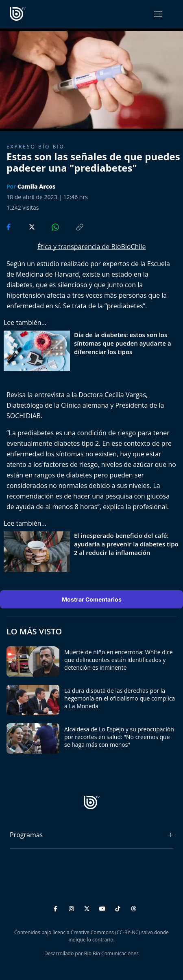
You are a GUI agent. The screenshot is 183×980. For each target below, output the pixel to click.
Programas (26, 835)
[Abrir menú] (158, 14)
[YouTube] (103, 907)
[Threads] (134, 907)
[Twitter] (88, 907)
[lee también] (39, 351)
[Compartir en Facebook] (9, 226)
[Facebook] (57, 907)
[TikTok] (119, 907)
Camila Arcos (37, 186)
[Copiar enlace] (72, 226)
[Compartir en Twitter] (24, 226)
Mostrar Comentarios (92, 599)
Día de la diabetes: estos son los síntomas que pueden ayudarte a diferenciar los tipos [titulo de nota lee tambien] (123, 343)
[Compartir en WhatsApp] (48, 226)
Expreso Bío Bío (36, 147)
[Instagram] (73, 907)
